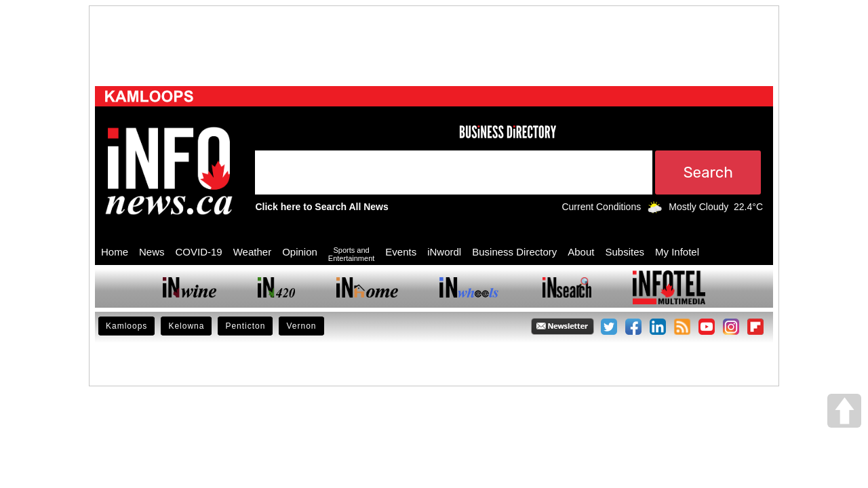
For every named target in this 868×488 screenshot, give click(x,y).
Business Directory (514, 252)
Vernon (301, 326)
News (152, 252)
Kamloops (126, 326)
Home (115, 252)
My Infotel (677, 252)
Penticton (245, 326)
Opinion (300, 252)
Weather (252, 252)
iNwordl (444, 252)
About (581, 252)
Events (401, 252)
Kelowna (186, 326)
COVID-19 (199, 252)
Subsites (625, 252)
